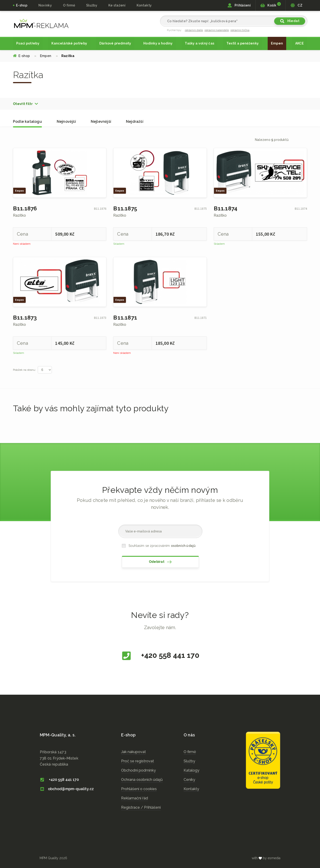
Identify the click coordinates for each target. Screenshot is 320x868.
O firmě (69, 5)
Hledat (290, 21)
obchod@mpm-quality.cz (67, 789)
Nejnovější (66, 122)
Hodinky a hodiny (158, 43)
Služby (189, 761)
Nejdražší (135, 122)
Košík (271, 5)
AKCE (300, 43)
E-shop (22, 5)
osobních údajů (183, 546)
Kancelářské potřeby (69, 43)
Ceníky (189, 780)
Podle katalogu (27, 122)
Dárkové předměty (115, 43)
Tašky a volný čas (199, 43)
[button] (26, 104)
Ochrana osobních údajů (142, 780)
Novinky (45, 5)
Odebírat (160, 562)
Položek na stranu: (24, 370)
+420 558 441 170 (160, 656)
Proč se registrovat (138, 761)
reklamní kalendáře (217, 30)
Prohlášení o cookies (139, 789)
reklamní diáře (194, 30)
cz (41, 23)
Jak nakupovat (133, 752)
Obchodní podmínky (138, 770)
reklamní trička (240, 30)
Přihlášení (239, 5)
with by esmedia (266, 858)
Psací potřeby (28, 43)
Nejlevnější (101, 122)
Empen (277, 43)
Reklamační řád (135, 798)
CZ (296, 5)
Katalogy (191, 770)
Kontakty (144, 5)
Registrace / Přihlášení (141, 807)
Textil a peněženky (243, 43)
